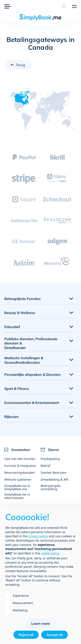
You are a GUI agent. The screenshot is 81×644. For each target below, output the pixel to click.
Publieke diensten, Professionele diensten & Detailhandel (31, 343)
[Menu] (8, 6)
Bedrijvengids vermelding (51, 487)
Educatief (12, 327)
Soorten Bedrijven (54, 473)
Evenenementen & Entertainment (32, 403)
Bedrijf (45, 466)
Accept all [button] (55, 635)
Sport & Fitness (17, 389)
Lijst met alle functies (20, 459)
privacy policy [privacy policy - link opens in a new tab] (38, 536)
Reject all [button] (26, 635)
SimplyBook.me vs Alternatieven (17, 496)
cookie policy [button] (50, 553)
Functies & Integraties (20, 466)
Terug (20, 65)
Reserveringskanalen (20, 473)
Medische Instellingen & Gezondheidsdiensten (24, 360)
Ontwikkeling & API (54, 479)
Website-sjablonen (18, 479)
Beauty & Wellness (20, 313)
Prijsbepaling (50, 459)
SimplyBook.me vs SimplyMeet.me (17, 487)
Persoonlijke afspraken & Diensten (33, 375)
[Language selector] (73, 6)
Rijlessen (12, 417)
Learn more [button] (41, 623)
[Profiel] (64, 6)
